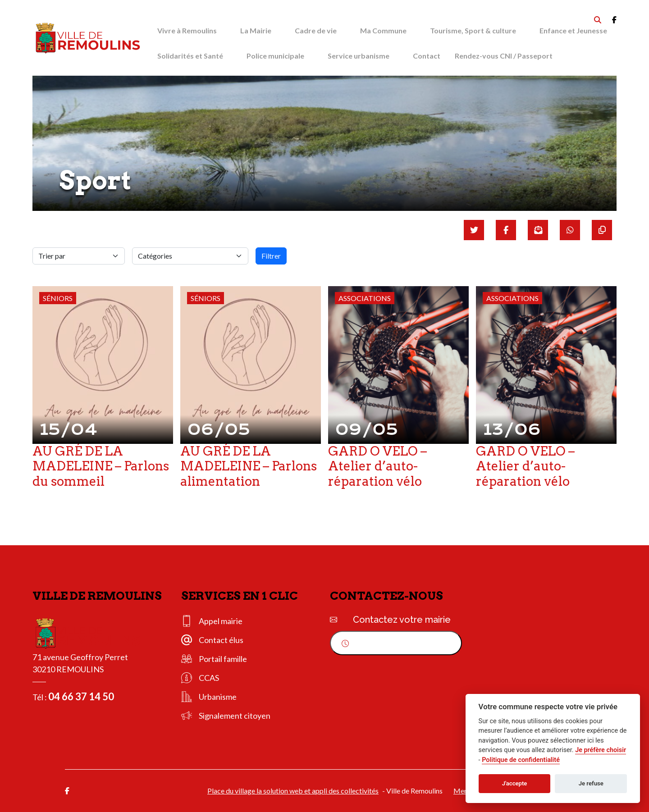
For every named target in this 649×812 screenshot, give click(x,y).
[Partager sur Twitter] (474, 230)
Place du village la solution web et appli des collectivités (293, 791)
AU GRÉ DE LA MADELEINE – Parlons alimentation (249, 466)
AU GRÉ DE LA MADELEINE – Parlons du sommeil (101, 466)
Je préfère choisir (601, 750)
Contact (427, 56)
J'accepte (515, 783)
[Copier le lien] (602, 230)
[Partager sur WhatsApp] (570, 230)
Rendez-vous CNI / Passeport (504, 56)
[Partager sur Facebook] (506, 230)
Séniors (58, 298)
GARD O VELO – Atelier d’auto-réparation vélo (377, 466)
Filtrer (271, 256)
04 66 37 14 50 (81, 696)
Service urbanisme (359, 56)
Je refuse (591, 783)
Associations (365, 298)
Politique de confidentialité (521, 760)
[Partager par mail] (538, 230)
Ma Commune (383, 30)
